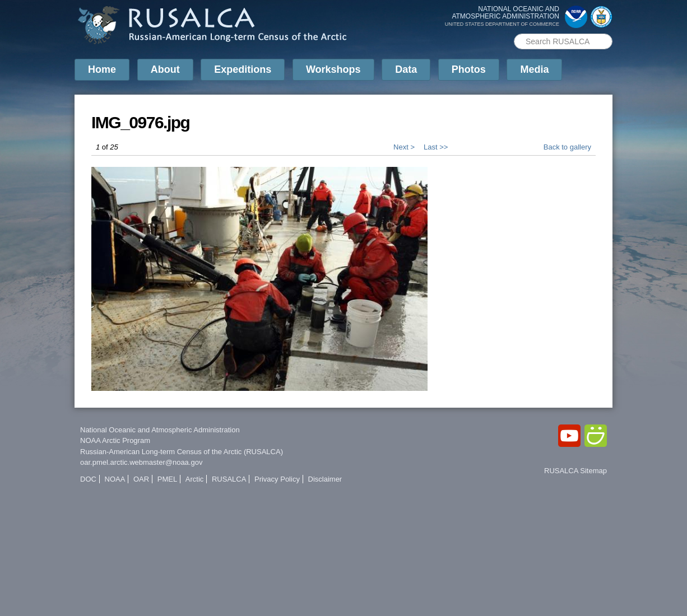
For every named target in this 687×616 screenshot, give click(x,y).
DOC (88, 479)
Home (102, 69)
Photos (469, 69)
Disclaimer (325, 479)
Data (406, 69)
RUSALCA (229, 479)
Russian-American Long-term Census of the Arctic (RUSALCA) (182, 452)
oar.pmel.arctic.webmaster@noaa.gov (141, 462)
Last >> (436, 147)
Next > (404, 147)
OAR (141, 479)
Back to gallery (567, 147)
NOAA (115, 479)
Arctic (195, 479)
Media (534, 69)
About (165, 69)
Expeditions (243, 69)
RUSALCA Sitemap (575, 471)
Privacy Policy (277, 479)
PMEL (167, 479)
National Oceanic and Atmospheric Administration (160, 430)
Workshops (333, 69)
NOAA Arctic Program (115, 440)
